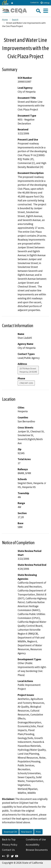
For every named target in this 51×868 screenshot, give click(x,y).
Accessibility (33, 845)
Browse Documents (37, 850)
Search (15, 20)
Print (38, 832)
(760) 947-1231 (26, 383)
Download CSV (10, 832)
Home (5, 20)
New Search (26, 832)
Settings (45, 3)
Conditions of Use (36, 839)
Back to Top (9, 839)
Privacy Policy (10, 845)
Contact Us (34, 3)
